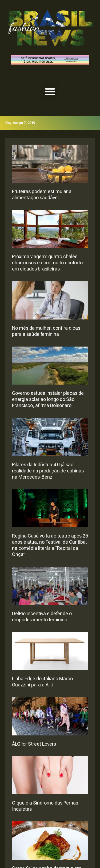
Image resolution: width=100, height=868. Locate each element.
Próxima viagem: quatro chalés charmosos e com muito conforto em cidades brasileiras (47, 263)
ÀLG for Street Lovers (34, 744)
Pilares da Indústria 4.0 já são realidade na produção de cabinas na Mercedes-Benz (48, 471)
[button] (50, 92)
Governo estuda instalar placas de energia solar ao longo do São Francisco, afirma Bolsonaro (48, 399)
